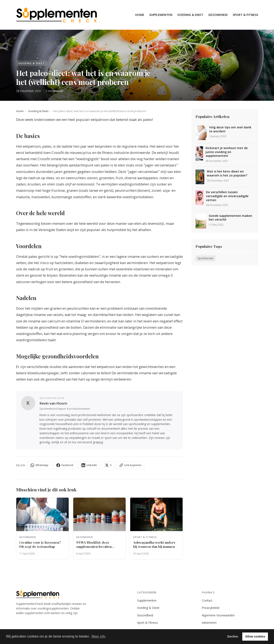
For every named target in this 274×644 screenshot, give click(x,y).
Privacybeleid (211, 608)
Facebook (65, 465)
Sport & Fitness (245, 15)
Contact (207, 600)
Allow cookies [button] (255, 636)
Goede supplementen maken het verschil (230, 218)
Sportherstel (205, 258)
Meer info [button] (98, 636)
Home (140, 15)
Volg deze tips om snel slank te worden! (230, 129)
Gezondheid (218, 15)
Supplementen (161, 15)
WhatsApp (39, 465)
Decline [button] (233, 636)
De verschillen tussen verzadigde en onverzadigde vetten (227, 196)
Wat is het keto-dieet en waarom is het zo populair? (227, 173)
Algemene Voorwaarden (218, 615)
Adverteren (209, 623)
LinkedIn (89, 465)
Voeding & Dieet (190, 15)
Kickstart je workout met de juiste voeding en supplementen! (227, 152)
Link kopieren (130, 465)
